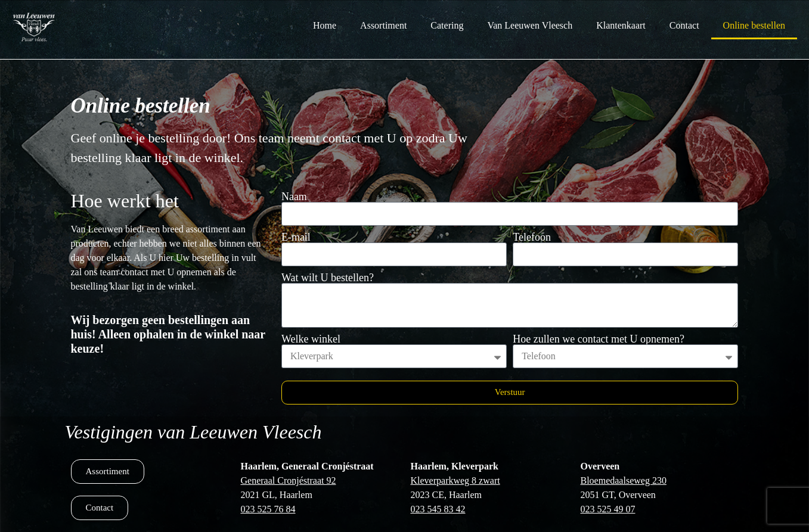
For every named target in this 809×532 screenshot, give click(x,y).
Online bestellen (754, 25)
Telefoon (532, 237)
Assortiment (383, 25)
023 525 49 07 (608, 509)
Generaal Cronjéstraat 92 (289, 480)
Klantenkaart (621, 25)
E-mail (296, 237)
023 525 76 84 (268, 509)
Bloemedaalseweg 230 (624, 480)
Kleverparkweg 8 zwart (455, 480)
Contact (684, 25)
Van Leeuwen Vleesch (530, 25)
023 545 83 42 (438, 509)
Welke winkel (311, 339)
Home (325, 25)
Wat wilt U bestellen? (328, 278)
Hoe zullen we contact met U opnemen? (599, 339)
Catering (447, 25)
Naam (294, 197)
